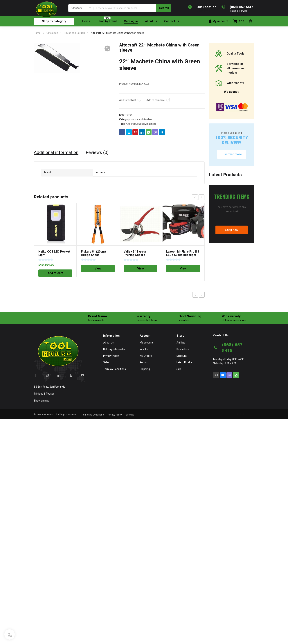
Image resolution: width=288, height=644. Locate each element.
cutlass (141, 124)
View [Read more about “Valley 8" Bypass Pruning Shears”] (141, 269)
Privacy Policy (115, 415)
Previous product (195, 295)
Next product (202, 295)
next (201, 197)
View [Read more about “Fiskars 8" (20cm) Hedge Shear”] (98, 269)
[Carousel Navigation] (198, 197)
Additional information (56, 153)
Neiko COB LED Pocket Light (54, 253)
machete (151, 124)
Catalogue (52, 33)
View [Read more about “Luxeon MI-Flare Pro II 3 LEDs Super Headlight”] (183, 269)
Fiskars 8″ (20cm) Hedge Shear (93, 253)
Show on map (42, 401)
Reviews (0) (97, 153)
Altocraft (131, 124)
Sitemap (130, 415)
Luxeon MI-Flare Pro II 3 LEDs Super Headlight (183, 253)
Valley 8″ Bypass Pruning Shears (135, 253)
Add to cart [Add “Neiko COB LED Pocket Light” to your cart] (55, 273)
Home (37, 33)
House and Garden (74, 33)
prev (195, 197)
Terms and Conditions (92, 415)
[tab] (56, 153)
